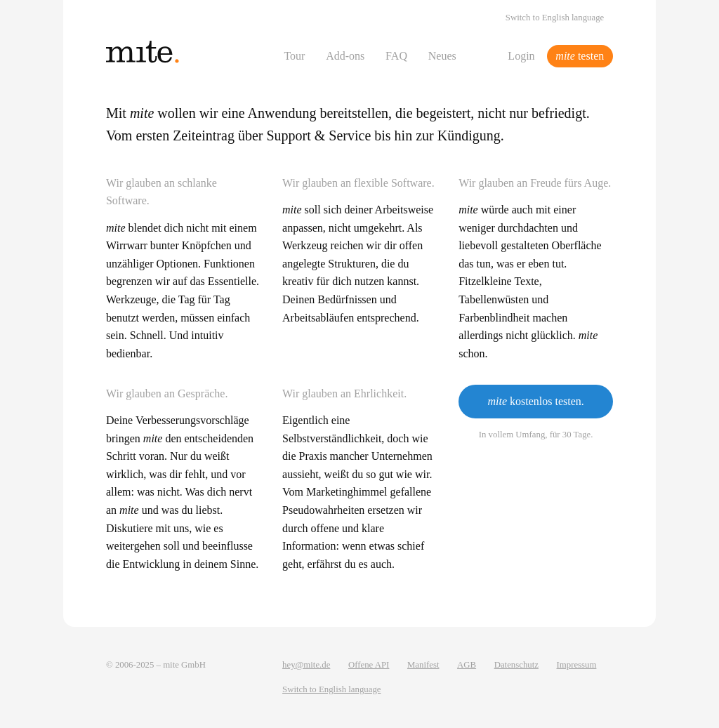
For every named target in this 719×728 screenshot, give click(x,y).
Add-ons (345, 56)
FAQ (396, 56)
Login (521, 56)
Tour (294, 56)
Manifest (423, 665)
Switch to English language (555, 18)
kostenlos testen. (535, 401)
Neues (442, 56)
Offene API (369, 665)
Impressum (577, 665)
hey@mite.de (306, 665)
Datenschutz (516, 665)
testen (580, 56)
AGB (467, 665)
